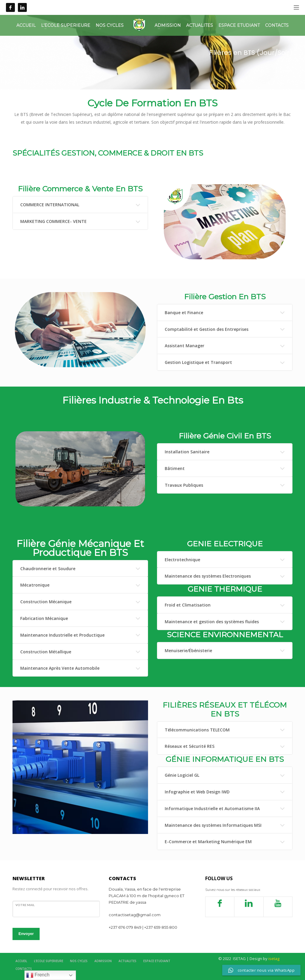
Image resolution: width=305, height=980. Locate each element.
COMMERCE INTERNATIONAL (50, 205)
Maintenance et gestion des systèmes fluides (212, 622)
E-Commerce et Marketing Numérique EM (208, 842)
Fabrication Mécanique (44, 618)
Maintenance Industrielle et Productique (62, 635)
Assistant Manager (185, 346)
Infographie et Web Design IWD (197, 792)
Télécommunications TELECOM (197, 730)
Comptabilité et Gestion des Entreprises (207, 329)
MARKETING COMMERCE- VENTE (53, 221)
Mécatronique (35, 585)
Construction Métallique (46, 652)
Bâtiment (175, 468)
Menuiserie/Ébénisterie (188, 651)
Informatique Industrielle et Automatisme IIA (212, 808)
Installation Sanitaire (187, 452)
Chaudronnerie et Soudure (48, 569)
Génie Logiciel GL (182, 775)
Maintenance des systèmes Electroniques (208, 576)
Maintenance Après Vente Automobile (60, 668)
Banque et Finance (184, 313)
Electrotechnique (182, 560)
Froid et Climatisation (188, 605)
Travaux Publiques (184, 485)
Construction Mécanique (46, 602)
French (38, 975)
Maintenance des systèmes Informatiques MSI (213, 825)
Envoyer (26, 934)
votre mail (25, 905)
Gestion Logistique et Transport (198, 362)
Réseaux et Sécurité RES (190, 746)
